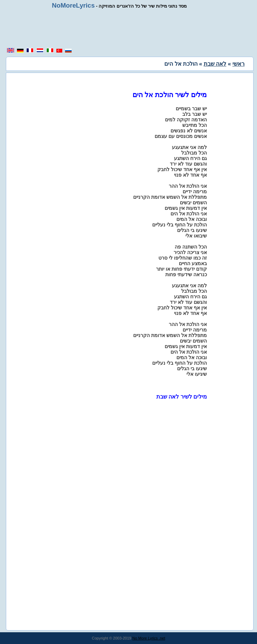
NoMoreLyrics (73, 5)
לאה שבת (215, 64)
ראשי (238, 64)
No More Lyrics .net (149, 638)
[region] (131, 28)
